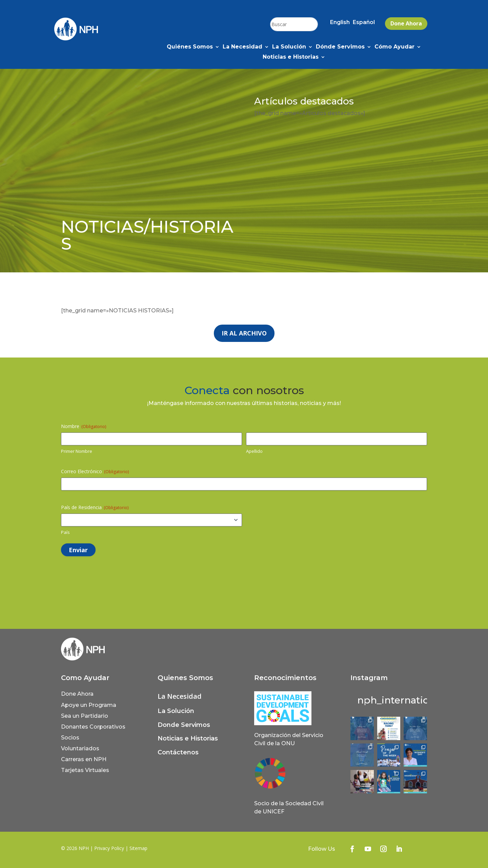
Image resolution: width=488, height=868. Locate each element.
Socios (70, 738)
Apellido (254, 451)
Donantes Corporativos (93, 727)
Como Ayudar (85, 678)
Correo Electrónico (95, 471)
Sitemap (138, 848)
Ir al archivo (244, 333)
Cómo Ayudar (394, 47)
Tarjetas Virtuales (85, 770)
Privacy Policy (109, 848)
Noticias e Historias (291, 57)
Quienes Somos (185, 678)
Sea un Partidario (85, 716)
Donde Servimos (184, 725)
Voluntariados (80, 748)
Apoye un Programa (89, 705)
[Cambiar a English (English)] (340, 24)
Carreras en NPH (84, 759)
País (65, 532)
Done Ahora (406, 23)
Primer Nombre (77, 451)
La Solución (289, 47)
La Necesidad (242, 47)
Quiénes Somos (190, 47)
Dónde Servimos (340, 47)
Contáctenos (178, 752)
